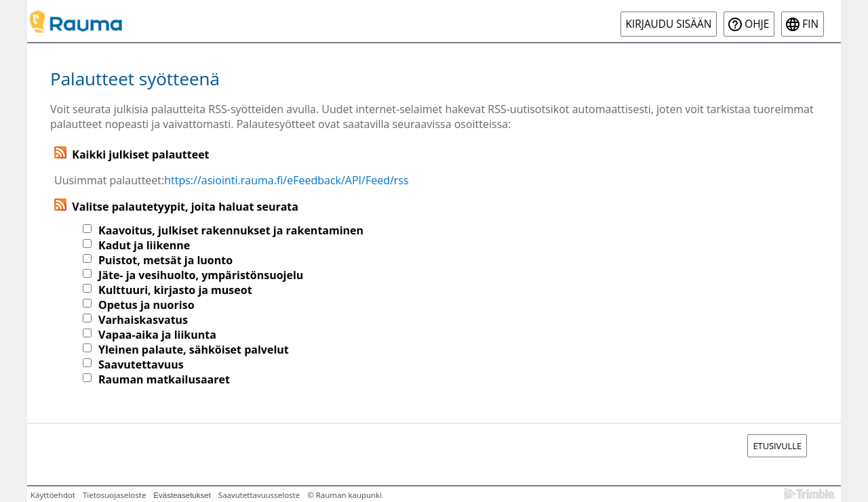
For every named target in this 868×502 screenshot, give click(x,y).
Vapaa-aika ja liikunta (157, 335)
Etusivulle (777, 446)
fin (810, 24)
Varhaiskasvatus (143, 320)
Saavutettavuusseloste (259, 495)
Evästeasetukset (182, 495)
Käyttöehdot (53, 495)
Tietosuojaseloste (114, 495)
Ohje (757, 24)
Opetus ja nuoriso (146, 305)
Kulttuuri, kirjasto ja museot (175, 290)
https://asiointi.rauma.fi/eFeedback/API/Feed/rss (286, 180)
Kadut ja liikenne (144, 245)
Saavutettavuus (141, 364)
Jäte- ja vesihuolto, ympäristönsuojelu (201, 275)
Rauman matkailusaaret (164, 379)
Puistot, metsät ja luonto (165, 260)
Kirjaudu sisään (669, 24)
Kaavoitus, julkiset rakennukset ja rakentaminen (231, 230)
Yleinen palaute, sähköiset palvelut (194, 350)
